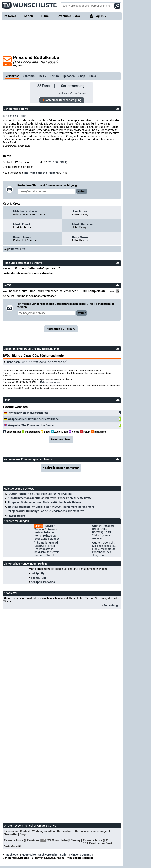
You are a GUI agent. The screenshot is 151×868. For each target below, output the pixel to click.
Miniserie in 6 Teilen (15, 116)
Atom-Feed (105, 843)
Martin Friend (22, 224)
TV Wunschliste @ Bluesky (64, 840)
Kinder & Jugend (81, 855)
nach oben (11, 855)
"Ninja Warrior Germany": (46, 511)
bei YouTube (39, 578)
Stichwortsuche (48, 855)
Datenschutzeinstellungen (92, 831)
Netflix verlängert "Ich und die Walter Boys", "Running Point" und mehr (51, 507)
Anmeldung (111, 605)
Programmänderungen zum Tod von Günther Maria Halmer (45, 502)
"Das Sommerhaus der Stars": (50, 498)
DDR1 (63, 162)
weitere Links (62, 439)
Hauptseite (29, 855)
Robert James (22, 237)
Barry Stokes (80, 237)
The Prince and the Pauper (40, 173)
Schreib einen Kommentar (62, 468)
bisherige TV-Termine (62, 329)
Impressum (11, 831)
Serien (64, 855)
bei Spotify (38, 573)
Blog (23, 834)
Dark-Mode (13, 846)
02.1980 (53, 162)
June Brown (80, 211)
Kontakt (25, 831)
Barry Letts (18, 249)
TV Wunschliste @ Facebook (21, 840)
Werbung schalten (44, 831)
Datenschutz (65, 831)
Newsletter (11, 834)
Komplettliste (97, 291)
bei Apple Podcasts (43, 582)
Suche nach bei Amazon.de (36, 362)
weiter (82, 191)
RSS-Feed (89, 843)
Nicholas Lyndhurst (25, 211)
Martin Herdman (82, 224)
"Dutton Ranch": (41, 494)
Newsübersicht (16, 516)
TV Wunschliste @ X (95, 840)
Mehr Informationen (50, 382)
